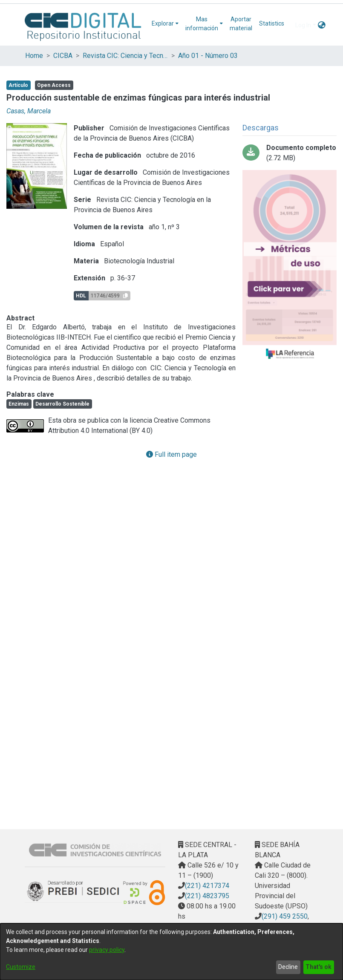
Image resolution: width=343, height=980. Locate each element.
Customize (21, 967)
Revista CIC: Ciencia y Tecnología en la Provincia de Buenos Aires (125, 56)
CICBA (63, 56)
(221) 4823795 (207, 896)
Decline (288, 967)
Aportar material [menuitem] (241, 24)
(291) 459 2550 (285, 916)
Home (34, 56)
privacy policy (107, 950)
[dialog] (171, 952)
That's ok (318, 967)
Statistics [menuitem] (272, 23)
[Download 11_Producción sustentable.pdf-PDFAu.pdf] (290, 153)
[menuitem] (165, 24)
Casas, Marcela (29, 111)
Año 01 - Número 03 (208, 56)
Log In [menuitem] (303, 25)
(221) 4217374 (207, 886)
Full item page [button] (171, 454)
